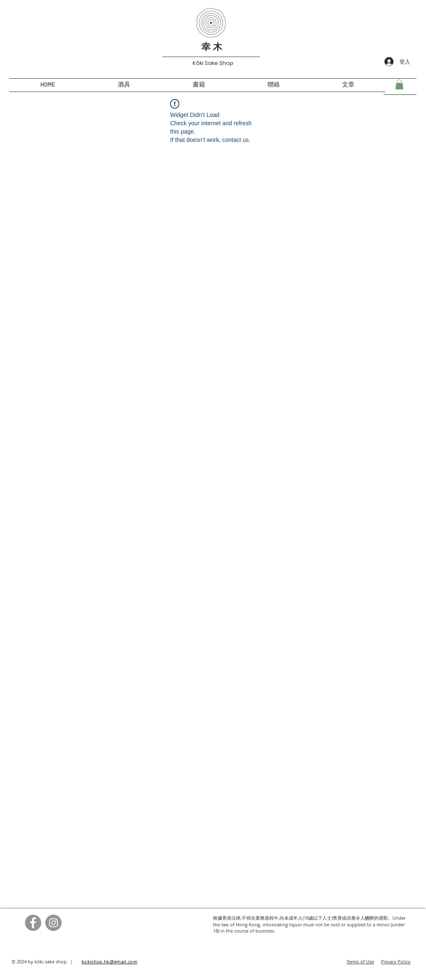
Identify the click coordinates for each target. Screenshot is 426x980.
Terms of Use (360, 961)
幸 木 (212, 48)
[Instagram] (53, 923)
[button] (399, 84)
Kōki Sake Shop (213, 63)
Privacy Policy (396, 961)
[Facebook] (33, 923)
